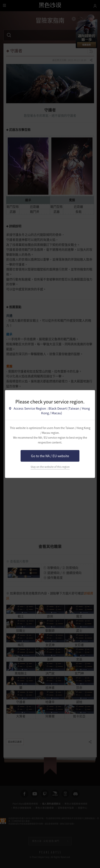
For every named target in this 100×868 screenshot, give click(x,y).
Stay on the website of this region (50, 467)
